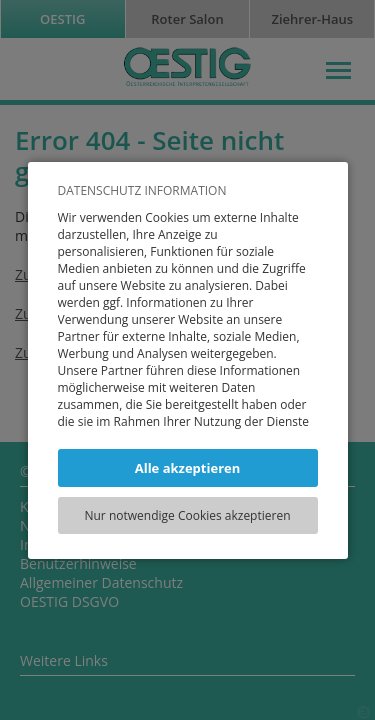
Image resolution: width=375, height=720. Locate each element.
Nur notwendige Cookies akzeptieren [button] (187, 515)
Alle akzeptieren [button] (188, 468)
